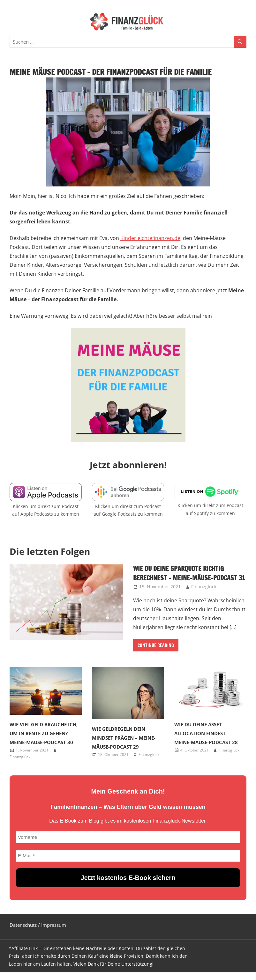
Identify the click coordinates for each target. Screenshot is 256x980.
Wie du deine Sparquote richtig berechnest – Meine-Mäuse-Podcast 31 (189, 573)
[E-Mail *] (128, 856)
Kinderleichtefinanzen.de (150, 238)
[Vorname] (128, 837)
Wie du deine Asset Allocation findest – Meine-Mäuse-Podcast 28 (206, 733)
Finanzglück (204, 587)
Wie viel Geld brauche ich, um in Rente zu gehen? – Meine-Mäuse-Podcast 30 (44, 733)
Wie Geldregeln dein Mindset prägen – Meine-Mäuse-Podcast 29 (124, 738)
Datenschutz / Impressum (38, 925)
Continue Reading (156, 645)
